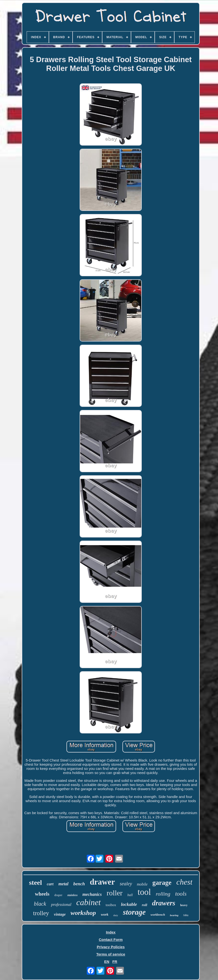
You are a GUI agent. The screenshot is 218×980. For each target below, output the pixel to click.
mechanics (92, 894)
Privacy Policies (111, 947)
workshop (83, 913)
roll (144, 905)
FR (115, 962)
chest (185, 882)
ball (130, 895)
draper (58, 895)
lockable (129, 904)
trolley (41, 913)
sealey (126, 884)
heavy (184, 905)
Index (111, 932)
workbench (158, 915)
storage (134, 912)
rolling (163, 894)
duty (116, 915)
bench (79, 884)
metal (63, 884)
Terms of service (111, 954)
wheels (42, 894)
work (105, 914)
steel (36, 883)
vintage (60, 914)
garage (162, 883)
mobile (142, 884)
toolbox (111, 905)
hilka (186, 915)
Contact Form (111, 940)
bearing (174, 915)
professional (61, 905)
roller (114, 893)
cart (50, 884)
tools (181, 894)
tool (144, 892)
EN (107, 962)
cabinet (88, 902)
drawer (102, 882)
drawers (164, 903)
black (40, 904)
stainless (72, 895)
